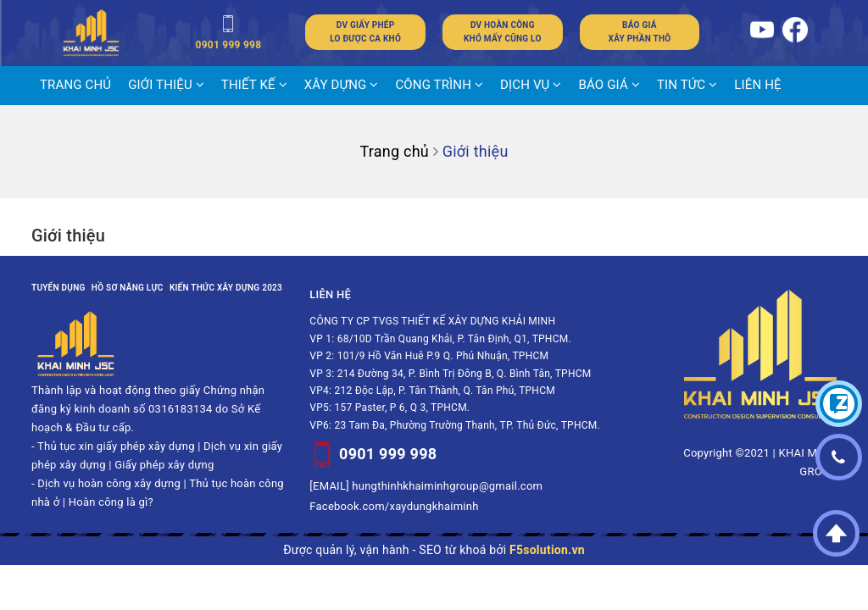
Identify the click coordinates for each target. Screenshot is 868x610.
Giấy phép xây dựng (164, 465)
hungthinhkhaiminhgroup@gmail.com (447, 486)
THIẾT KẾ (254, 85)
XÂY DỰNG (342, 85)
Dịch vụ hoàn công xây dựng (109, 483)
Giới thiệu (166, 85)
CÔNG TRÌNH (439, 85)
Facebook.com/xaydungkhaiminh (394, 506)
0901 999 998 (388, 454)
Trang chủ (75, 85)
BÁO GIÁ (609, 85)
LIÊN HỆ (757, 85)
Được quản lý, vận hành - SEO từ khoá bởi (434, 550)
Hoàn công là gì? (111, 502)
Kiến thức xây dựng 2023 (226, 288)
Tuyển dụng (58, 288)
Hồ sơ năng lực (128, 288)
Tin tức (687, 85)
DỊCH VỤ (531, 85)
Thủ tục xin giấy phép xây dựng (116, 446)
